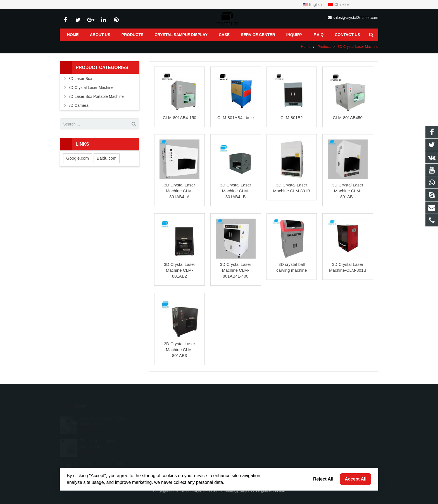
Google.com (78, 158)
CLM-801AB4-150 (180, 118)
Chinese (338, 4)
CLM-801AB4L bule (235, 118)
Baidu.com (107, 158)
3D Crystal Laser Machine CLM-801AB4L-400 (235, 270)
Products (325, 47)
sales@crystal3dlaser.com (355, 18)
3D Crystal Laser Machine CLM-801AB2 (180, 270)
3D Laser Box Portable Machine (96, 96)
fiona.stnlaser (240, 442)
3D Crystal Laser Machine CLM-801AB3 (180, 350)
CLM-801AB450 (348, 118)
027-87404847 (240, 425)
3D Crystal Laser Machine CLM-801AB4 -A (180, 191)
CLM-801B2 (292, 118)
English (312, 4)
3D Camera (78, 105)
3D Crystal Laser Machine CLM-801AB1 (348, 191)
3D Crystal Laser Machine (358, 47)
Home (306, 47)
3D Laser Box (80, 79)
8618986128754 (242, 417)
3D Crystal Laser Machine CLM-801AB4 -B (235, 191)
